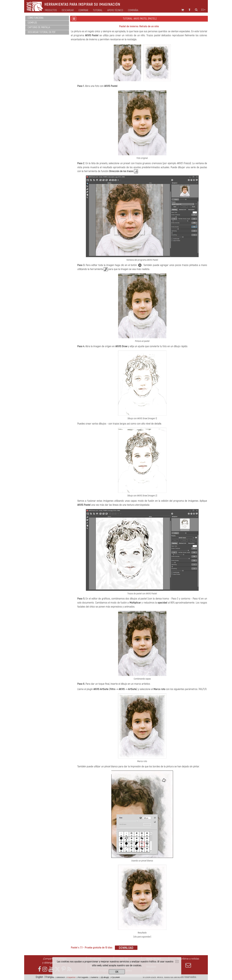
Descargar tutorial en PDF (42, 32)
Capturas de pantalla (39, 27)
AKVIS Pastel (92, 35)
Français (50, 977)
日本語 (105, 977)
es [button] (203, 10)
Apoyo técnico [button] (115, 10)
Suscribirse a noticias (188, 962)
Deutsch (61, 977)
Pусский (116, 977)
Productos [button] (51, 10)
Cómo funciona (36, 18)
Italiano (94, 977)
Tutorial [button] (98, 10)
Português (83, 977)
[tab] (47, 18)
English (39, 977)
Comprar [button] (83, 10)
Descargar (68, 10)
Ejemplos (32, 23)
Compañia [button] (133, 10)
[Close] (177, 961)
